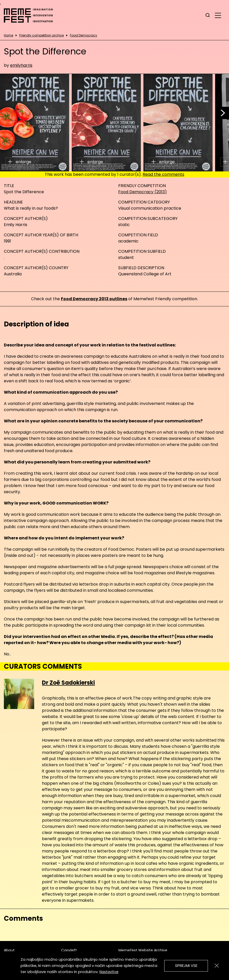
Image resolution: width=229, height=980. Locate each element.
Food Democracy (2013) (143, 192)
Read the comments (163, 174)
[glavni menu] (218, 15)
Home (8, 35)
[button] (223, 113)
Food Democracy (84, 35)
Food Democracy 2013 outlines (94, 299)
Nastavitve (109, 972)
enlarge (20, 162)
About (9, 950)
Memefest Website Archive (143, 950)
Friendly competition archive (42, 35)
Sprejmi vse (186, 966)
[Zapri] (217, 966)
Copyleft (69, 950)
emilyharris (21, 65)
